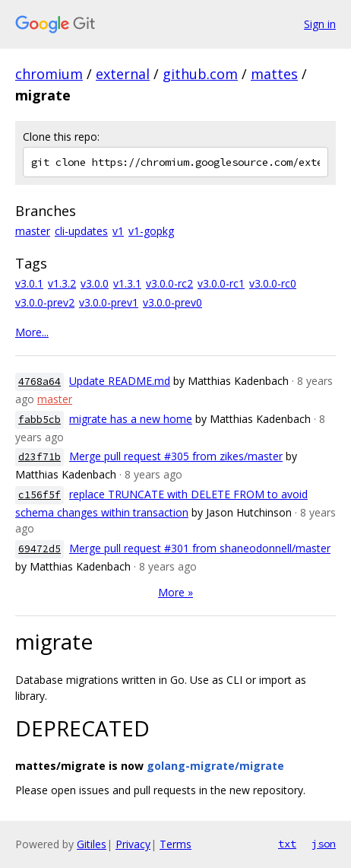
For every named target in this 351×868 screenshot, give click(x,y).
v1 (118, 231)
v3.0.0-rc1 (221, 283)
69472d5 (40, 549)
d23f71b (40, 457)
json (324, 844)
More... (32, 332)
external (123, 74)
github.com (200, 74)
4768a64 (40, 382)
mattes (274, 74)
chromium (49, 74)
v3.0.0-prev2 (45, 302)
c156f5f (40, 495)
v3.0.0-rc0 (273, 283)
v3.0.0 (95, 283)
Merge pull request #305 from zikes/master (176, 456)
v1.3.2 (62, 283)
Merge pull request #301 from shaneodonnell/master (200, 548)
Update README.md (120, 381)
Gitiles (92, 844)
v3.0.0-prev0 (172, 302)
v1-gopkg (151, 231)
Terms (175, 844)
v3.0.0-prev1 (109, 302)
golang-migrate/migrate (215, 766)
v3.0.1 (29, 283)
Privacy (133, 844)
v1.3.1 (127, 283)
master (33, 231)
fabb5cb (40, 420)
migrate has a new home (131, 419)
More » (175, 592)
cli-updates (81, 231)
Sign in (320, 24)
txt (287, 844)
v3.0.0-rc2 (169, 283)
